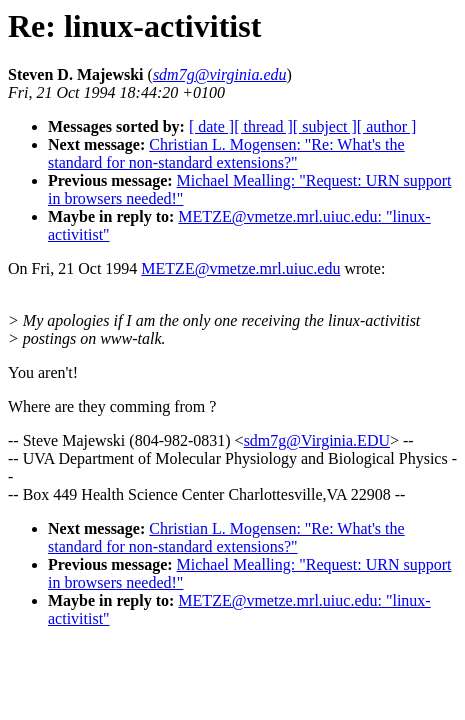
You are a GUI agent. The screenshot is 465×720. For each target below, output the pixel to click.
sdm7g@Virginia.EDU (317, 440)
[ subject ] (325, 126)
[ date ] (211, 126)
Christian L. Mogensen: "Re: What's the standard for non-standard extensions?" (226, 153)
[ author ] (387, 126)
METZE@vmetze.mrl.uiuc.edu (240, 268)
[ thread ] (263, 126)
